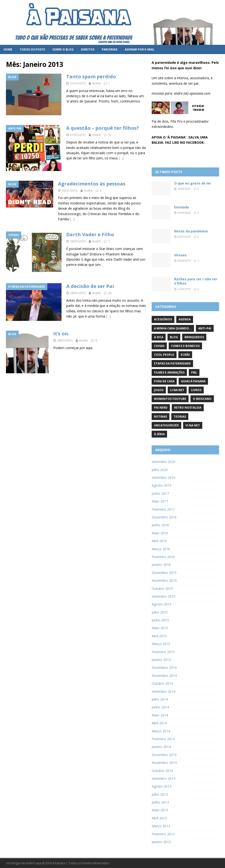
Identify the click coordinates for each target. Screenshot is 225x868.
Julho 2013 (160, 794)
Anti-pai (205, 328)
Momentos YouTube (170, 399)
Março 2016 (161, 549)
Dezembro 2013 (164, 755)
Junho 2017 (160, 493)
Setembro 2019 (163, 478)
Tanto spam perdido (91, 76)
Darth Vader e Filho (90, 234)
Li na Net (177, 390)
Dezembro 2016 (164, 517)
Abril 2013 (159, 818)
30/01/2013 (70, 190)
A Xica (159, 337)
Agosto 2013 (161, 786)
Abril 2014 (159, 723)
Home (8, 49)
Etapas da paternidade (172, 363)
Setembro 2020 (163, 462)
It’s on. (61, 334)
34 (110, 293)
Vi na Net (193, 425)
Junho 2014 (160, 707)
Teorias (180, 417)
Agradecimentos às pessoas (92, 184)
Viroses (180, 255)
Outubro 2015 (162, 589)
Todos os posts (32, 49)
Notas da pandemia (191, 231)
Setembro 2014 (163, 691)
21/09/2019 (184, 289)
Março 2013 (161, 826)
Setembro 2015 (163, 596)
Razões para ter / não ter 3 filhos (196, 281)
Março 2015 (161, 644)
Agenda (185, 319)
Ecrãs (185, 355)
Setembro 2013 (163, 778)
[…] (121, 158)
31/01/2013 (78, 83)
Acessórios (163, 319)
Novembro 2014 (164, 676)
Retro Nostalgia (188, 408)
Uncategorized (166, 425)
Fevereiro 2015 (163, 652)
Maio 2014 (160, 715)
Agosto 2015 (161, 604)
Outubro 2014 (162, 683)
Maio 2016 (160, 533)
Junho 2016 (160, 525)
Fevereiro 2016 (163, 557)
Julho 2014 (160, 699)
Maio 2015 (160, 628)
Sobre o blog (63, 49)
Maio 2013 (160, 810)
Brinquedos (194, 337)
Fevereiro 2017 (163, 509)
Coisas (159, 346)
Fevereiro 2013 (163, 834)
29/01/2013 (78, 241)
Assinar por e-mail (140, 49)
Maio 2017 (160, 501)
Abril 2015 (159, 636)
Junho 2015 (160, 620)
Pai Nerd (161, 408)
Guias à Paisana (193, 381)
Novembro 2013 (164, 763)
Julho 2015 (160, 612)
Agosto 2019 (161, 485)
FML (194, 372)
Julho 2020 (160, 470)
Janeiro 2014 (161, 747)
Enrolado (182, 207)
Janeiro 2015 (161, 660)
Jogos (159, 390)
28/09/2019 (184, 261)
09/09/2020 (184, 213)
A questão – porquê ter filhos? (103, 128)
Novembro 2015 (164, 580)
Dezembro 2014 (164, 667)
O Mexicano (202, 399)
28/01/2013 (78, 293)
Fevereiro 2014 (163, 739)
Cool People (164, 355)
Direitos (88, 49)
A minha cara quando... (173, 328)
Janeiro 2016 (161, 565)
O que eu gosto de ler (193, 183)
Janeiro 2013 (161, 842)
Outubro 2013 (162, 771)
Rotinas (161, 417)
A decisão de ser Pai (90, 286)
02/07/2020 (184, 237)
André (96, 83)
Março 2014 (161, 731)
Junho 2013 (160, 802)
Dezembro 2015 (164, 573)
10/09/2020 (184, 189)
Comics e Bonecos (185, 346)
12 (110, 135)
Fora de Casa (164, 381)
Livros (196, 390)
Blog (174, 337)
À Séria (159, 434)
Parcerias (110, 49)
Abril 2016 (159, 541)
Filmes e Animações (169, 372)
